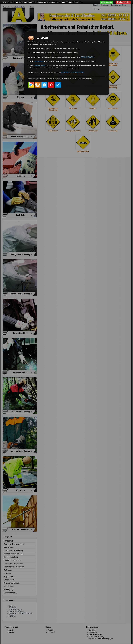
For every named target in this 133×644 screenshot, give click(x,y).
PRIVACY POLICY (87, 57)
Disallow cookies (123, 2)
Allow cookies (107, 2)
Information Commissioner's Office (72, 72)
